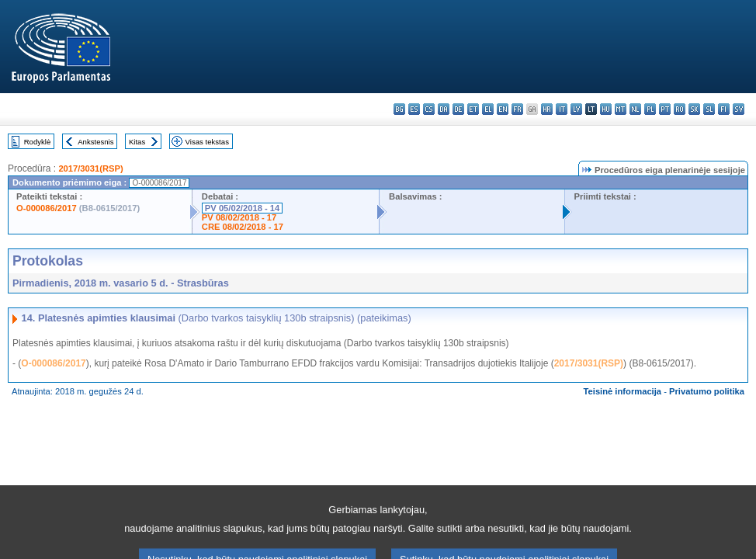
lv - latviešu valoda (576, 109)
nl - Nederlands (635, 109)
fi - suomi (724, 109)
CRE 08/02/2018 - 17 (243, 227)
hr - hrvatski (547, 109)
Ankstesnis (95, 142)
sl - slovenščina (709, 109)
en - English (503, 109)
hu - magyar (606, 109)
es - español (414, 109)
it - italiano (562, 109)
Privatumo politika (707, 391)
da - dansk (444, 109)
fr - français (517, 109)
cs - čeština (429, 109)
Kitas (137, 142)
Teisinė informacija (623, 391)
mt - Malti (621, 109)
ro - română (680, 109)
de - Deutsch (458, 109)
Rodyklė (38, 142)
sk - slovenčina (694, 109)
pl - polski (650, 109)
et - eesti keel (473, 109)
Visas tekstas (207, 142)
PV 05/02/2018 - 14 (242, 208)
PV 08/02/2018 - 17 (239, 217)
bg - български (399, 109)
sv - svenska (739, 109)
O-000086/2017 (47, 208)
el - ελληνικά (488, 109)
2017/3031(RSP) (90, 168)
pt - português (665, 109)
